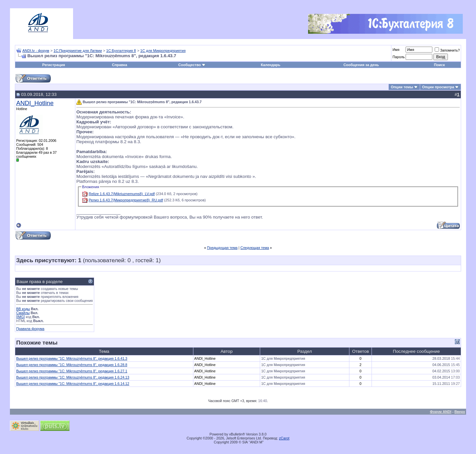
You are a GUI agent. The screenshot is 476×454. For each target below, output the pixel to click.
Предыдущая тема (222, 248)
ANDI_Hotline (35, 103)
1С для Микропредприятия (163, 51)
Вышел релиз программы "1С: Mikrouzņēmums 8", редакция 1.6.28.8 (72, 365)
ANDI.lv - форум (36, 51)
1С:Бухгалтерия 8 (121, 51)
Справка (120, 65)
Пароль (398, 57)
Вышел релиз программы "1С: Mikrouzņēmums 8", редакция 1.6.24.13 (73, 377)
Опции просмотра (438, 87)
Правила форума (30, 329)
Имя (396, 50)
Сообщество (192, 65)
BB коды (23, 309)
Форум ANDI (441, 412)
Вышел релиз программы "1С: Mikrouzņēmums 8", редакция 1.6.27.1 (72, 371)
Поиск (439, 65)
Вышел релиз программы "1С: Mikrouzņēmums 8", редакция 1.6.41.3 (72, 358)
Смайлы (23, 313)
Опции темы (402, 87)
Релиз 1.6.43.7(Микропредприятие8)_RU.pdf (126, 200)
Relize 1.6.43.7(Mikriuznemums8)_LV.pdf (122, 194)
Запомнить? (447, 50)
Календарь (271, 65)
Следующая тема (255, 248)
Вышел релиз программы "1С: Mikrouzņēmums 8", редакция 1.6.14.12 (73, 384)
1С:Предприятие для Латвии (78, 51)
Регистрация (54, 65)
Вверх (460, 412)
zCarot (284, 438)
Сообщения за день (361, 65)
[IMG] (20, 317)
